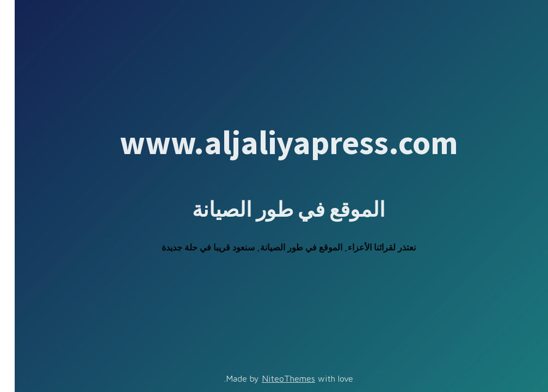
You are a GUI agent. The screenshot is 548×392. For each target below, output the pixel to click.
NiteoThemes (274, 378)
